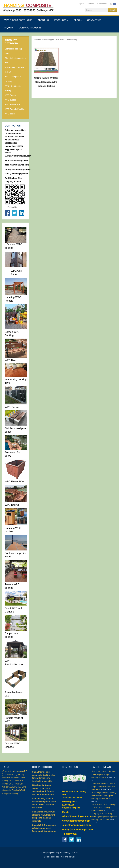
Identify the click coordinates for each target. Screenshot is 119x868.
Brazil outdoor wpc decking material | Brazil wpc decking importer (103, 774)
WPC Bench (10, 95)
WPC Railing (12, 505)
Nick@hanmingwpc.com (17, 160)
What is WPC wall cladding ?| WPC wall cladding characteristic (103, 808)
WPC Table (10, 114)
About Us (43, 20)
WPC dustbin (11, 100)
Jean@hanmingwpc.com (17, 165)
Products (90, 4)
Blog (78, 20)
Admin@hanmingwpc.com (18, 156)
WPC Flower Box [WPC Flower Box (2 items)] (16, 784)
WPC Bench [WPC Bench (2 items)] (14, 781)
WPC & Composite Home (18, 20)
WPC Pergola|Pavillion (15, 109)
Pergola (9, 718)
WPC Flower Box (12, 104)
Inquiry (81, 4)
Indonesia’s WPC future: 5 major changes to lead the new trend (103, 786)
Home (36, 39)
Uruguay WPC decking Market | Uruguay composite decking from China (104, 816)
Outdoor (11, 244)
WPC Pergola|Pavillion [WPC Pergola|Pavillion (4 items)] (12, 787)
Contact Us (102, 4)
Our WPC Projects (30, 28)
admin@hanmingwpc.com (77, 816)
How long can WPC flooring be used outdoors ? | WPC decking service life (104, 795)
